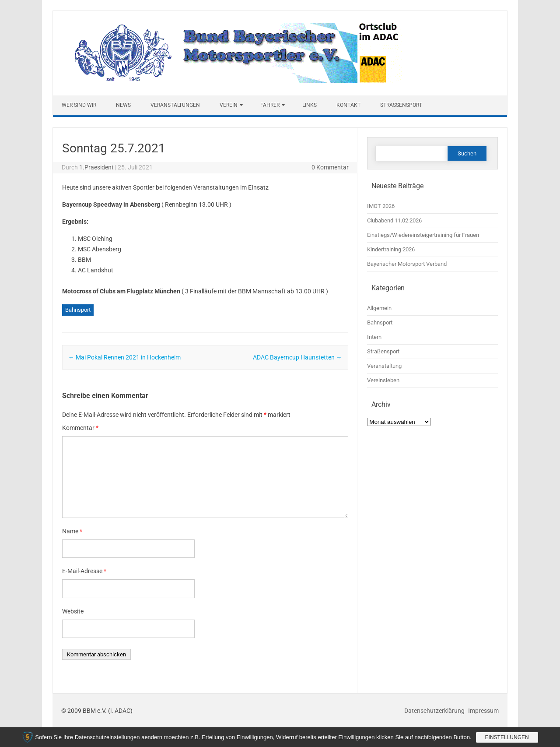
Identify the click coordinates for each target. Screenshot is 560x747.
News (123, 105)
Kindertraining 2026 (391, 249)
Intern (374, 337)
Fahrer (270, 105)
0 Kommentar (330, 167)
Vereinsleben (383, 380)
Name (72, 531)
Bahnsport (78, 310)
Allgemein (379, 308)
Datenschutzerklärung (435, 711)
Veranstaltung (384, 366)
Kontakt (348, 105)
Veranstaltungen (175, 105)
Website (73, 611)
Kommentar (80, 428)
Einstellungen (507, 737)
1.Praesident (96, 167)
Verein (229, 105)
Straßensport (401, 105)
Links (310, 105)
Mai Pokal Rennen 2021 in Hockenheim (124, 357)
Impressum (483, 711)
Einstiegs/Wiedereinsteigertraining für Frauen (423, 235)
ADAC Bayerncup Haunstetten (297, 357)
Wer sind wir (79, 105)
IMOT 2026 (381, 206)
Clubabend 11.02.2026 (394, 220)
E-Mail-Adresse (84, 571)
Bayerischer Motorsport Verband (407, 264)
